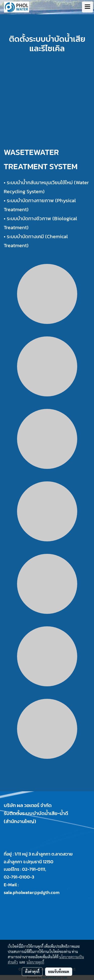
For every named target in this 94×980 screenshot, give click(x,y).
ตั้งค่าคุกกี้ (32, 972)
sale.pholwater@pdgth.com (32, 892)
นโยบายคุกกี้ (35, 962)
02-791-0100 (17, 877)
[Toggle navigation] (87, 7)
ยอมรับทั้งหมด (59, 972)
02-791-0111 (34, 869)
